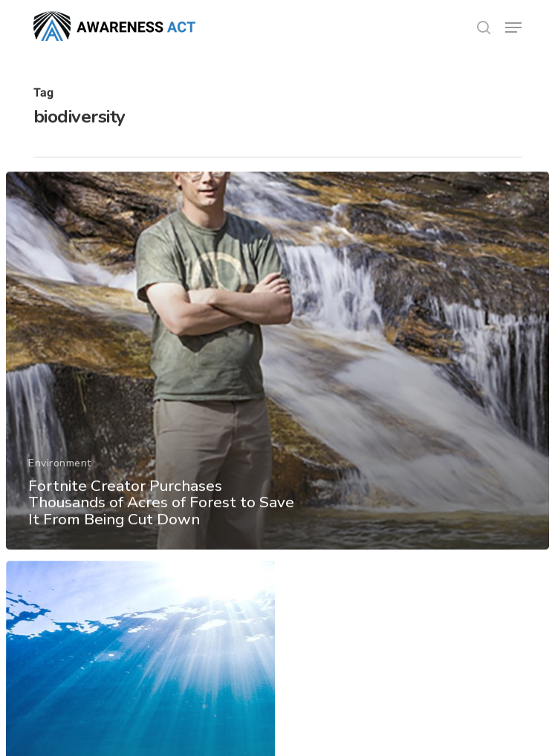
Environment (60, 467)
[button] (513, 27)
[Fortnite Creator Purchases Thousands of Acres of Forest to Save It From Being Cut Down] (278, 365)
